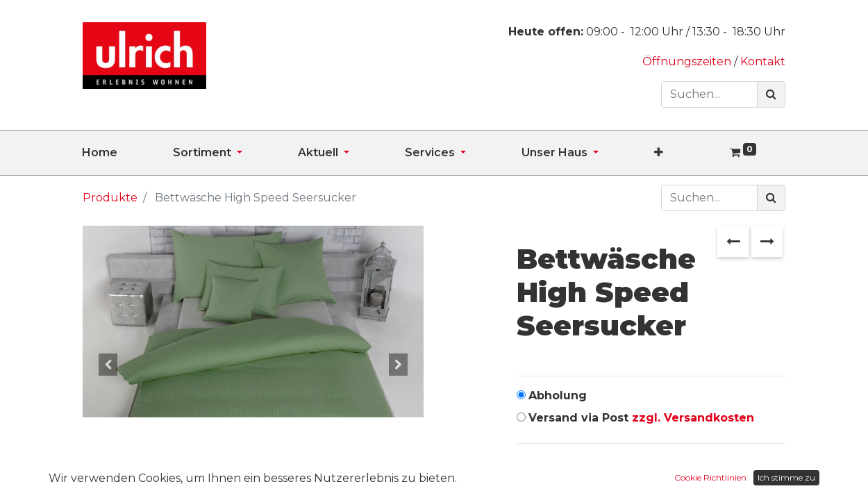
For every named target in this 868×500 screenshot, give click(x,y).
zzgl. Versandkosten (693, 418)
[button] (686, 153)
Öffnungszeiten (688, 61)
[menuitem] (127, 153)
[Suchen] (771, 94)
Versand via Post (641, 418)
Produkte (110, 198)
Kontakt (763, 61)
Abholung (558, 395)
